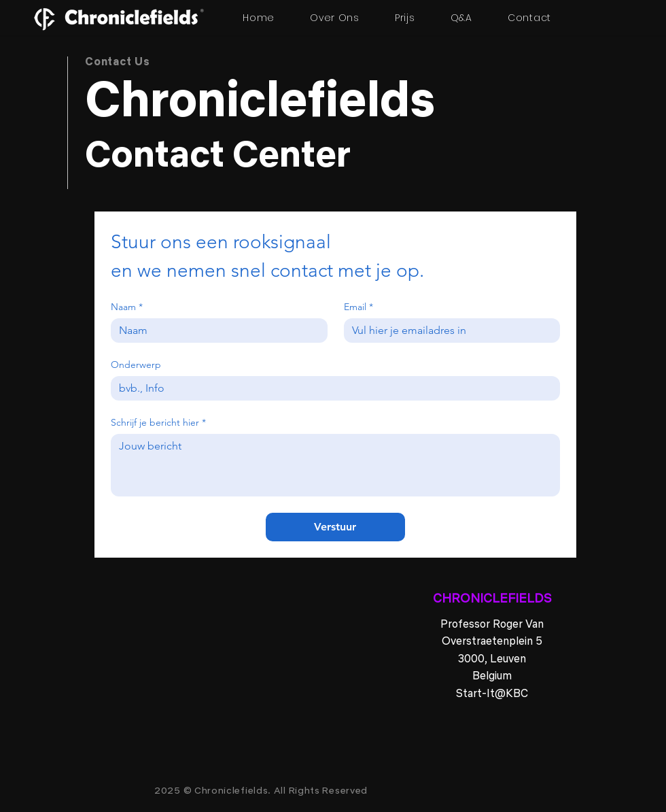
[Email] (448, 331)
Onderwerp (136, 365)
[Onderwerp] (331, 388)
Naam (127, 307)
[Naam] (215, 331)
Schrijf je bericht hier (158, 423)
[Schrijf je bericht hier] (335, 465)
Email (358, 307)
